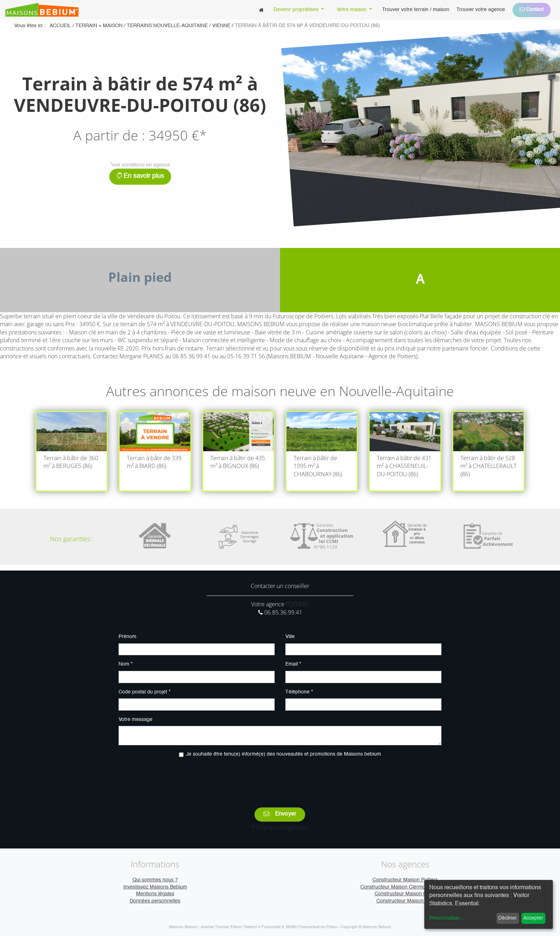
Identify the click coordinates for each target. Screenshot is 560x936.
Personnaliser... (447, 918)
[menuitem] (261, 10)
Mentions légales (155, 894)
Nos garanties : (72, 539)
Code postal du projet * (144, 692)
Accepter (533, 918)
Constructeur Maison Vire (405, 901)
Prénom (127, 637)
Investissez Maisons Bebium (155, 887)
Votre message (136, 720)
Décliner (507, 918)
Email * (293, 664)
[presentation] (280, 777)
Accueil (60, 26)
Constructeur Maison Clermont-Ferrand (405, 887)
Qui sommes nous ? (155, 880)
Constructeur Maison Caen (405, 894)
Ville (290, 637)
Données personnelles (155, 901)
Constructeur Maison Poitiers (405, 880)
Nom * (126, 664)
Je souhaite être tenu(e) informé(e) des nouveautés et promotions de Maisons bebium (284, 754)
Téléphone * (299, 692)
